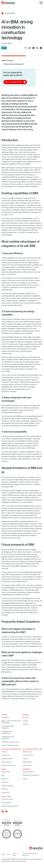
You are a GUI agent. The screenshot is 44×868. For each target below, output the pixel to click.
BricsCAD (18, 305)
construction (27, 148)
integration (30, 162)
